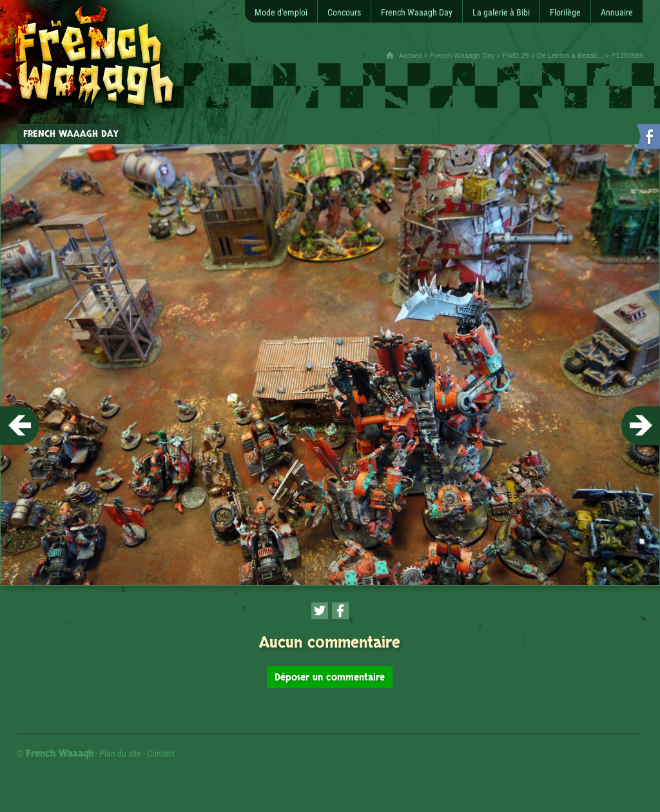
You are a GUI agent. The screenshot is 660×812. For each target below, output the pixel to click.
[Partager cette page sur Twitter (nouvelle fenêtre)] (320, 611)
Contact (161, 753)
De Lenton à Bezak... (570, 55)
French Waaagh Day (462, 55)
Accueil (410, 55)
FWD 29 (516, 55)
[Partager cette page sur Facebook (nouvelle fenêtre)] (340, 611)
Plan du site (120, 753)
